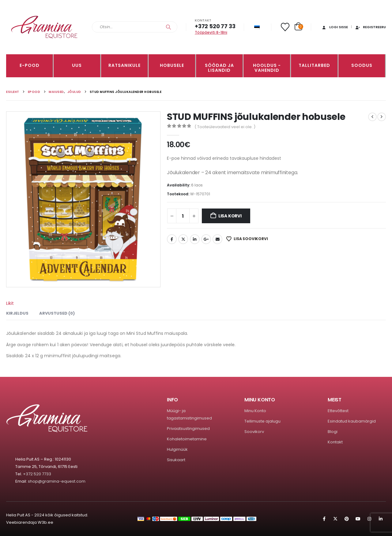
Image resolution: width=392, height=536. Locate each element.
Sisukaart (176, 460)
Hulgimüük (177, 449)
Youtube (358, 519)
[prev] (372, 117)
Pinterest (347, 519)
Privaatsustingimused (188, 429)
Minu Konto (255, 411)
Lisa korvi (230, 216)
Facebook (172, 239)
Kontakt (335, 442)
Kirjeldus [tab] (17, 313)
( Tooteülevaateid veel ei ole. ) (225, 127)
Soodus (362, 65)
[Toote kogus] (183, 216)
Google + (206, 239)
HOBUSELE (172, 65)
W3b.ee (45, 522)
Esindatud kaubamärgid (352, 421)
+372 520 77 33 (215, 26)
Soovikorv (254, 432)
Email (217, 239)
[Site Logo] (44, 27)
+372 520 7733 (37, 474)
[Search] (168, 27)
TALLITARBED (314, 65)
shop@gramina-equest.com (57, 481)
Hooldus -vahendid (267, 68)
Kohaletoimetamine (187, 439)
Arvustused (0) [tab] (57, 313)
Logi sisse (335, 27)
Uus (77, 65)
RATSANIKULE (124, 65)
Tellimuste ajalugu (262, 421)
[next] (382, 117)
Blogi (333, 432)
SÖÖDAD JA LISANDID (219, 68)
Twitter (183, 239)
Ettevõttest (338, 411)
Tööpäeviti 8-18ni (211, 32)
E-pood (30, 65)
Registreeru (370, 27)
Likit (10, 303)
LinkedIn (195, 239)
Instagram (369, 519)
